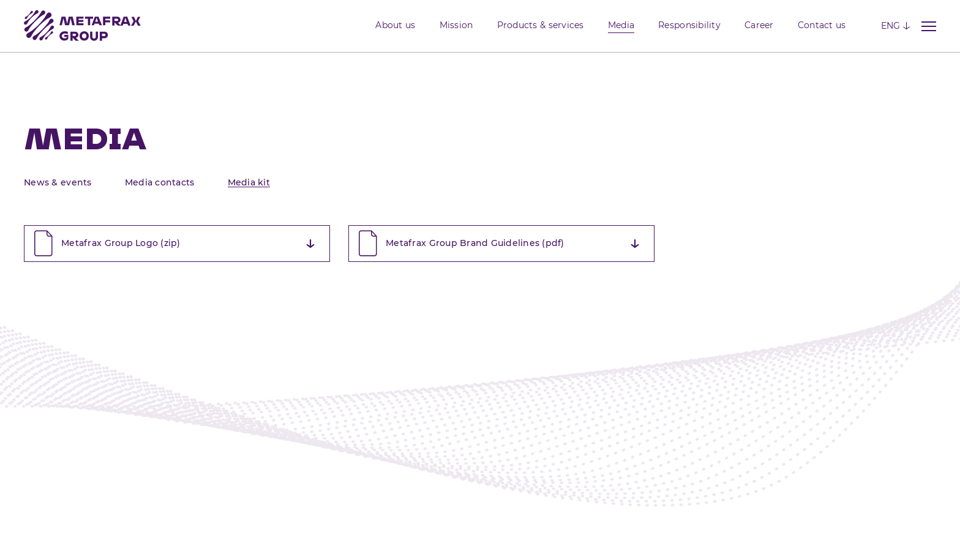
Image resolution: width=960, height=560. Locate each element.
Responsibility (689, 25)
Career (759, 25)
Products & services (541, 25)
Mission (456, 25)
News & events (58, 182)
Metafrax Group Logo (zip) (173, 244)
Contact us (822, 25)
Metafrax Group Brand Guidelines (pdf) (497, 244)
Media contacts (160, 182)
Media (621, 25)
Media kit (249, 182)
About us (395, 25)
